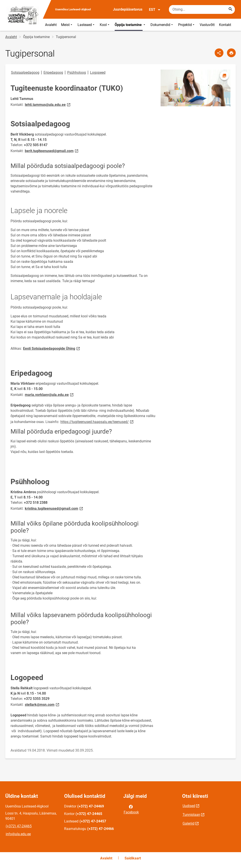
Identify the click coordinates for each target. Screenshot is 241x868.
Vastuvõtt (207, 25)
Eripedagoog (53, 73)
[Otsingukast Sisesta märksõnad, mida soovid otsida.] (202, 9)
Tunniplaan (191, 815)
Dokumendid (162, 25)
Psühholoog (77, 73)
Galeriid (188, 823)
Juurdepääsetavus (128, 9)
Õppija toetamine (130, 25)
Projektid (187, 25)
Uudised (189, 806)
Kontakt (225, 25)
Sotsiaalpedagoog (25, 73)
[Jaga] (219, 53)
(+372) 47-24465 (19, 826)
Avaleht (51, 25)
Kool (105, 25)
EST (155, 10)
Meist (67, 25)
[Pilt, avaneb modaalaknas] (196, 88)
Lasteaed (86, 25)
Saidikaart (133, 858)
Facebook (131, 809)
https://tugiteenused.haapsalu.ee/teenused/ (97, 422)
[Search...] (230, 9)
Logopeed (98, 73)
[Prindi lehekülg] (231, 53)
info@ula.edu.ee (18, 834)
